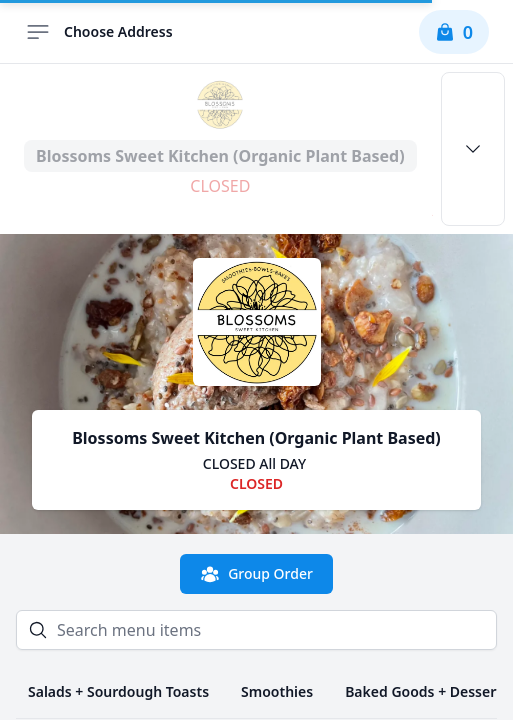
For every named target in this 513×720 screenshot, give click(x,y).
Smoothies (277, 691)
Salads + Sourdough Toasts (118, 691)
